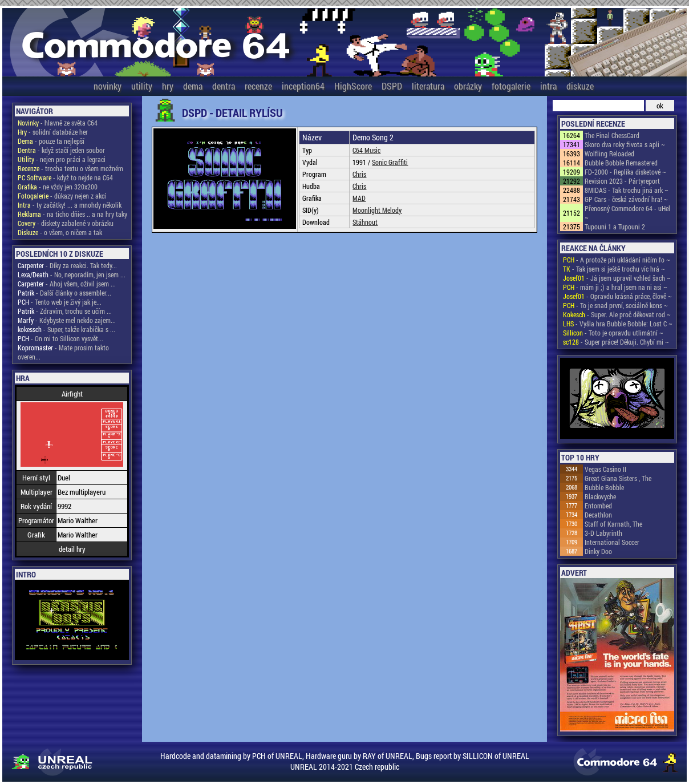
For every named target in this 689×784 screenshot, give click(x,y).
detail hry (72, 549)
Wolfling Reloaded (609, 153)
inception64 (303, 86)
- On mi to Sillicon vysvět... (60, 338)
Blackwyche (600, 496)
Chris (359, 174)
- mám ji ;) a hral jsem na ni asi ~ (615, 287)
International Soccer (612, 542)
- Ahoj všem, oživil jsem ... (67, 284)
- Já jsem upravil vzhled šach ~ (617, 278)
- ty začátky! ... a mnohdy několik (70, 205)
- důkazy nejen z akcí (62, 196)
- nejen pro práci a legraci (62, 159)
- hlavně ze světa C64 (58, 123)
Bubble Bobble (604, 487)
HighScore (353, 86)
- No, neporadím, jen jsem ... (72, 274)
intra (548, 86)
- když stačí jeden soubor (61, 150)
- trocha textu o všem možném (70, 168)
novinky (108, 86)
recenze (258, 86)
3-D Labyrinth (603, 533)
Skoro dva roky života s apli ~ (625, 144)
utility (142, 86)
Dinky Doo (598, 551)
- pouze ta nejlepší (51, 141)
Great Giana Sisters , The (618, 478)
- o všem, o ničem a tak (60, 232)
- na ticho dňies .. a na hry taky (72, 214)
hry (168, 86)
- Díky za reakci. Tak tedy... (67, 265)
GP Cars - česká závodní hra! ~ (626, 199)
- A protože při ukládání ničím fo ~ (617, 260)
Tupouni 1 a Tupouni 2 (615, 227)
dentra (224, 86)
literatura (428, 86)
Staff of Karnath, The (613, 524)
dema (193, 86)
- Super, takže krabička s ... (66, 329)
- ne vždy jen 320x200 (58, 187)
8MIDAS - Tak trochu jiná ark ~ (627, 190)
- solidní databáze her (53, 132)
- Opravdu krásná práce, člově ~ (617, 296)
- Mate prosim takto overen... (63, 352)
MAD (359, 198)
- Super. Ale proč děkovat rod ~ (617, 314)
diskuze (580, 86)
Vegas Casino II (605, 469)
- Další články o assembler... (64, 293)
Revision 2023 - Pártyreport (622, 181)
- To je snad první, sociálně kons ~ (615, 305)
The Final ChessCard (612, 135)
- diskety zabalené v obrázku (66, 223)
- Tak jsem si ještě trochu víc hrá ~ (614, 269)
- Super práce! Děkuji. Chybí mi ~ (616, 342)
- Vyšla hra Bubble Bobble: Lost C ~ (618, 324)
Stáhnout (365, 222)
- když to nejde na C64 (65, 177)
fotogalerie (511, 86)
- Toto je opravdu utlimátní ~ (613, 333)
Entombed (598, 506)
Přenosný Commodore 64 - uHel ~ (627, 213)
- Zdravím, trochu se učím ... (65, 311)
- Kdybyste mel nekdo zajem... (67, 320)
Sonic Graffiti (390, 162)
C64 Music (366, 150)
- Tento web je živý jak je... (60, 302)
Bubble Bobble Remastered (621, 163)
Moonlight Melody (377, 210)
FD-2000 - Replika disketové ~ (625, 172)
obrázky (468, 86)
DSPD (392, 86)
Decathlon (598, 515)
